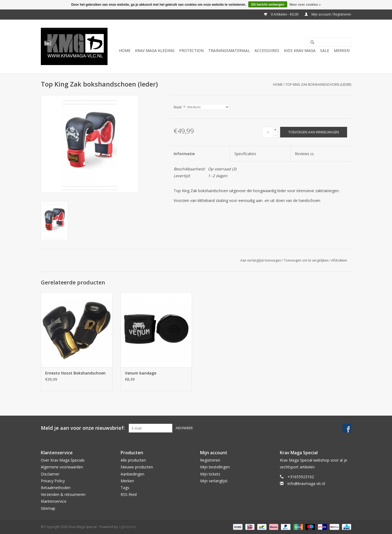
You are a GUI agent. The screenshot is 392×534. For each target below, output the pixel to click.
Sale (325, 50)
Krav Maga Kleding (155, 50)
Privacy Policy (53, 481)
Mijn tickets (210, 474)
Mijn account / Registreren (328, 14)
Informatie (184, 154)
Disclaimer (50, 474)
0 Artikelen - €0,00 (282, 14)
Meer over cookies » (305, 5)
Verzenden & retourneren (63, 494)
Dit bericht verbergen (268, 5)
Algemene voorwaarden (62, 467)
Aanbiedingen (132, 474)
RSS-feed (129, 494)
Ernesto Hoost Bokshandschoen (75, 373)
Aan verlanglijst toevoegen (261, 260)
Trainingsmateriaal (229, 50)
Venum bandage (141, 373)
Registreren (210, 460)
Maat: (179, 107)
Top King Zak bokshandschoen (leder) (318, 85)
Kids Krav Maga (300, 50)
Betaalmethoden (56, 488)
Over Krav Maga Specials (63, 460)
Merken (342, 50)
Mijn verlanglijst (214, 481)
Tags (125, 488)
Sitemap (48, 508)
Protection (191, 50)
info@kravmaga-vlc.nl (306, 484)
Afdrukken (339, 260)
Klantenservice (54, 501)
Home (125, 50)
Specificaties (245, 154)
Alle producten (133, 460)
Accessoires (267, 50)
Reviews (304, 154)
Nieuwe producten (137, 467)
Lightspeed (127, 527)
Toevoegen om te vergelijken (307, 260)
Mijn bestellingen (215, 467)
